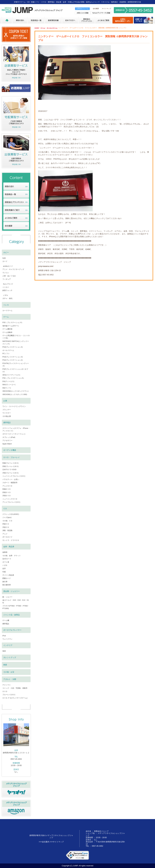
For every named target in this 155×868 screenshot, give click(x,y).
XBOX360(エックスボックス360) (15, 394)
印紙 (4, 572)
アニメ (5, 534)
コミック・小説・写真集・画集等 (15, 688)
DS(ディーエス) (8, 381)
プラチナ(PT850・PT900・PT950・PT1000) (16, 607)
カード (5, 261)
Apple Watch (7, 444)
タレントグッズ (10, 657)
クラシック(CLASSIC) (11, 514)
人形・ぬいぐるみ (9, 276)
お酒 (5, 401)
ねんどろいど (8, 284)
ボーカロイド (7, 537)
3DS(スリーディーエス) (11, 375)
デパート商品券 (8, 575)
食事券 (5, 552)
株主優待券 (7, 585)
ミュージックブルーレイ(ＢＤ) (14, 476)
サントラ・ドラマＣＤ (11, 540)
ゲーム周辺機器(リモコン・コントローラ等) (16, 337)
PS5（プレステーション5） (13, 322)
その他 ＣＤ (7, 521)
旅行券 (5, 582)
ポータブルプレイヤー (12, 630)
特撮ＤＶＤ (7, 489)
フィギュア (7, 279)
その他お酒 (7, 416)
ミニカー (6, 287)
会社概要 (96, 9)
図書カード (7, 578)
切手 (4, 569)
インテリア (8, 645)
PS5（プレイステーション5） (14, 378)
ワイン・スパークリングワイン (14, 406)
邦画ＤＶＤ (7, 492)
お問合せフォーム (82, 9)
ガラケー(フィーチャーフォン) (14, 434)
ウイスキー (7, 413)
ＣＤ (5, 509)
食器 (4, 651)
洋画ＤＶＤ (7, 496)
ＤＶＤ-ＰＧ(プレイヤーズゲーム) (15, 698)
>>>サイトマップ (57, 842)
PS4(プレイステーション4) (12, 347)
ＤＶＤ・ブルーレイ (12, 457)
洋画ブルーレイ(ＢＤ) (10, 473)
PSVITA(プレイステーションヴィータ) (16, 365)
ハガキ (5, 565)
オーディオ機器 (10, 450)
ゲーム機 (6, 620)
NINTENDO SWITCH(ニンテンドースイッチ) (16, 343)
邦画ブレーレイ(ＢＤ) (10, 466)
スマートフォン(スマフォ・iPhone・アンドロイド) (16, 429)
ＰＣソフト (7, 685)
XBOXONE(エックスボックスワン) (15, 391)
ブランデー (7, 410)
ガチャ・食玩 (7, 298)
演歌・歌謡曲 (7, 530)
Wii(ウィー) (7, 388)
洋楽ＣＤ (6, 527)
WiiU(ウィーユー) (9, 385)
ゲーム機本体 (7, 329)
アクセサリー (7, 440)
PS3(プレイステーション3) (12, 357)
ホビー (6, 252)
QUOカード (7, 559)
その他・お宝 (9, 672)
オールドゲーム (52, 28)
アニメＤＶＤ (7, 486)
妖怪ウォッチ (7, 290)
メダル (6, 295)
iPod (4, 636)
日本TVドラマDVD (9, 470)
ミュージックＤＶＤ (10, 499)
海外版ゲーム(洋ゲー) (10, 326)
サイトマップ (107, 9)
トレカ (6, 305)
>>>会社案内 (44, 842)
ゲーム (43, 28)
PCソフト (6, 354)
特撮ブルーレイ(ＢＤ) (10, 463)
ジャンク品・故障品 (12, 615)
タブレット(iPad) (9, 437)
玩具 (4, 258)
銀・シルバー (7, 597)
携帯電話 (7, 423)
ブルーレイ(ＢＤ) (9, 695)
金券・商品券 (9, 547)
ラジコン (6, 273)
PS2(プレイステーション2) (12, 360)
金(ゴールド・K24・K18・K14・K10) (16, 601)
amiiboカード (8, 266)
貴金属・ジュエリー (12, 591)
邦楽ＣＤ (6, 524)
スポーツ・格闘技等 (10, 483)
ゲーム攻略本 (7, 332)
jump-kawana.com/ (46, 266)
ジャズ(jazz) (7, 517)
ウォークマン (7, 639)
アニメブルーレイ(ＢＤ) (11, 502)
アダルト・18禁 (10, 679)
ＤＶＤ (5, 691)
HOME (37, 28)
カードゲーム (7, 310)
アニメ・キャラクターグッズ (13, 269)
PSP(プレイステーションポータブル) (15, 370)
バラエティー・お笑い (11, 479)
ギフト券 (6, 562)
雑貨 (5, 665)
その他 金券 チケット (12, 556)
